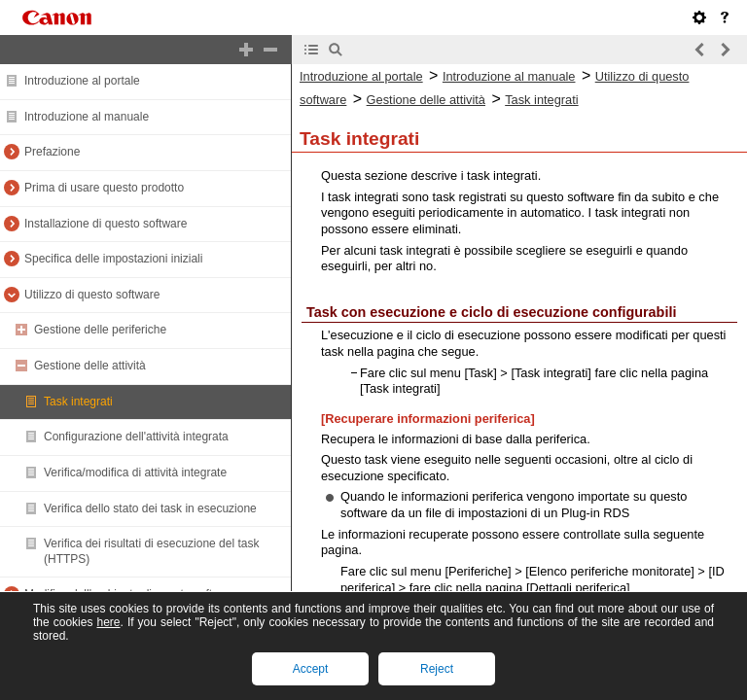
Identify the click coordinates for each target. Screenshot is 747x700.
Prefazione (52, 152)
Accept (311, 669)
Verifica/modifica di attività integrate (135, 472)
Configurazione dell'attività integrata (136, 437)
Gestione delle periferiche (100, 330)
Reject (437, 669)
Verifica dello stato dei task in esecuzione (150, 508)
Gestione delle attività (90, 366)
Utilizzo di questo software (92, 295)
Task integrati (78, 402)
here (108, 622)
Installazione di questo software (106, 224)
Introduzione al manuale (87, 117)
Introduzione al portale (82, 81)
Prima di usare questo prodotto (104, 188)
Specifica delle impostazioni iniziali (113, 259)
